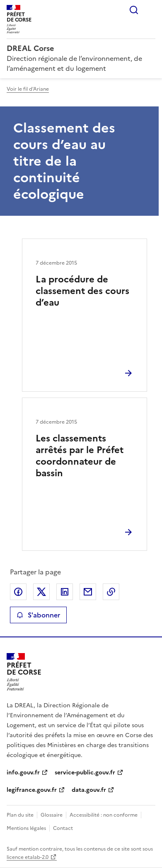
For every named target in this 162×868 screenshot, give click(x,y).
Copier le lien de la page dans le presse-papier (111, 592)
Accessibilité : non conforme (104, 815)
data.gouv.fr (89, 790)
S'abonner (38, 615)
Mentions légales (26, 828)
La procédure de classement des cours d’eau (82, 291)
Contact (63, 828)
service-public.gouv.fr (85, 773)
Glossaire (52, 815)
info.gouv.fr (23, 773)
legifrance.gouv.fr (32, 790)
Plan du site (20, 815)
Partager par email (88, 592)
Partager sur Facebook (18, 592)
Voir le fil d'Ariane (28, 89)
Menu (150, 10)
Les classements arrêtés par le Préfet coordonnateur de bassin (80, 456)
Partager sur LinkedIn (65, 592)
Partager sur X (41, 592)
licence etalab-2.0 (28, 857)
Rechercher (134, 10)
